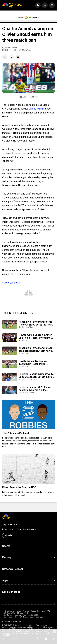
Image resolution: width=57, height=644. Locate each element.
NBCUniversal (18, 622)
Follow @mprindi (11, 283)
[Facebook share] (5, 57)
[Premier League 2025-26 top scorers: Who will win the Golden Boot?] (10, 390)
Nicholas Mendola (26, 393)
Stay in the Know (10, 524)
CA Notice (24, 617)
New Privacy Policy (10, 617)
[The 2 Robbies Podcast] (28, 415)
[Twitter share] (11, 57)
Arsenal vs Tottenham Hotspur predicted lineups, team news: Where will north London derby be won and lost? (36, 349)
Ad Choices (7, 611)
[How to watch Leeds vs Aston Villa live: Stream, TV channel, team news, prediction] (10, 338)
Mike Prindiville (11, 48)
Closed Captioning (38, 611)
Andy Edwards (25, 340)
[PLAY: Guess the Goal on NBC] (28, 469)
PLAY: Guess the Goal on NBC (19, 487)
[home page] (12, 5)
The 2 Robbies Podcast (16, 433)
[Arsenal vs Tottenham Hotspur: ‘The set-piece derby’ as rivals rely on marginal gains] (10, 324)
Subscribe (8, 535)
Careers (26, 611)
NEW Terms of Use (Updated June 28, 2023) (20, 615)
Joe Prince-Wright (26, 327)
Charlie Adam (36, 109)
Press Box (22, 613)
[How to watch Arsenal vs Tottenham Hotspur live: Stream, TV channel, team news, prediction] (10, 364)
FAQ (48, 611)
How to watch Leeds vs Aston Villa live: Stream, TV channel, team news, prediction (35, 336)
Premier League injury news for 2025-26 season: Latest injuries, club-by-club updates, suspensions (37, 375)
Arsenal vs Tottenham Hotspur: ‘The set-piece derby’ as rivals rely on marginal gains (36, 323)
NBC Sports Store (10, 613)
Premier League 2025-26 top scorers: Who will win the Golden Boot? (35, 389)
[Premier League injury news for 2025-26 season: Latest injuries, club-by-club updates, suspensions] (10, 377)
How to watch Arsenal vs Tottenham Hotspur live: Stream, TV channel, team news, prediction (33, 363)
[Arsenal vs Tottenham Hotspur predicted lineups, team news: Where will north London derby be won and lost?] (10, 351)
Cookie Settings (36, 617)
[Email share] (18, 57)
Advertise (17, 611)
